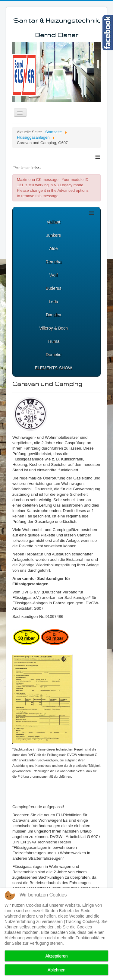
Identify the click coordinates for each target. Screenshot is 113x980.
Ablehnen (56, 970)
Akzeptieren (57, 956)
